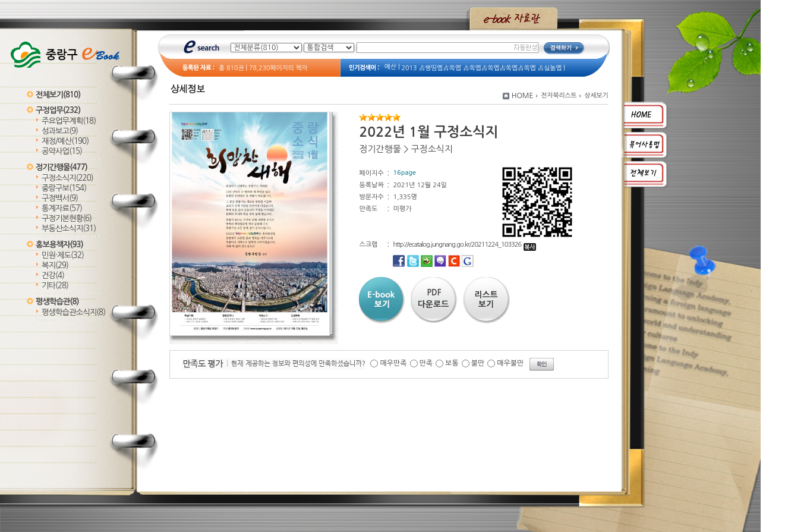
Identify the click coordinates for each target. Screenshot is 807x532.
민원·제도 (63, 255)
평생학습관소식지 (73, 312)
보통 (452, 363)
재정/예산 (65, 141)
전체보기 (58, 95)
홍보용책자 (59, 245)
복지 (55, 265)
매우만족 (393, 363)
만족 (426, 363)
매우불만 (510, 363)
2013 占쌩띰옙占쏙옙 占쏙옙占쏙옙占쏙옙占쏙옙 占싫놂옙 (482, 68)
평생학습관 (57, 302)
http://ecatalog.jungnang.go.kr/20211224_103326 (464, 245)
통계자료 (62, 208)
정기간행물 (62, 167)
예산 (390, 67)
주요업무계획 (69, 121)
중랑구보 (64, 188)
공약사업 (62, 151)
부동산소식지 (69, 229)
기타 (55, 286)
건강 (53, 276)
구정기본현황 (67, 218)
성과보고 (60, 131)
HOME (523, 96)
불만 (478, 363)
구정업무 (58, 110)
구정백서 (60, 198)
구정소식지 (67, 178)
